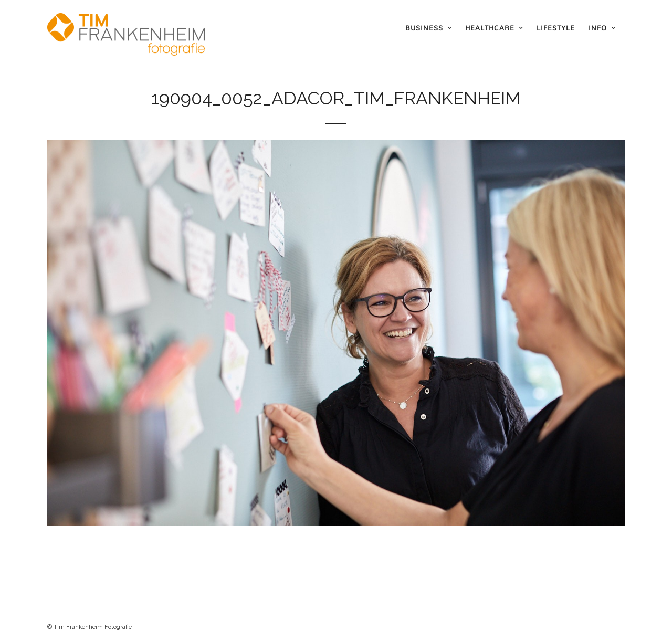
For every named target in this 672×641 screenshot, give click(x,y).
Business (424, 28)
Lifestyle (556, 28)
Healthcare (490, 28)
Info (598, 28)
